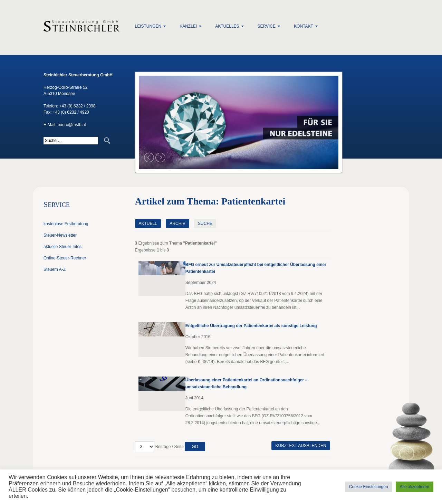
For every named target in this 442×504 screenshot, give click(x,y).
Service (267, 26)
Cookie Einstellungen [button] (369, 487)
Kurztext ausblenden (301, 446)
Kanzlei (188, 26)
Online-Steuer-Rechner (65, 258)
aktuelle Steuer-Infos (63, 247)
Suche (205, 224)
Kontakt (304, 26)
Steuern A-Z (55, 269)
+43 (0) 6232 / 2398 (77, 106)
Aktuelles (227, 26)
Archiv (177, 224)
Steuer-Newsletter (60, 235)
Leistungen (148, 26)
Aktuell (148, 224)
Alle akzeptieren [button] (415, 487)
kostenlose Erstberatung (66, 224)
